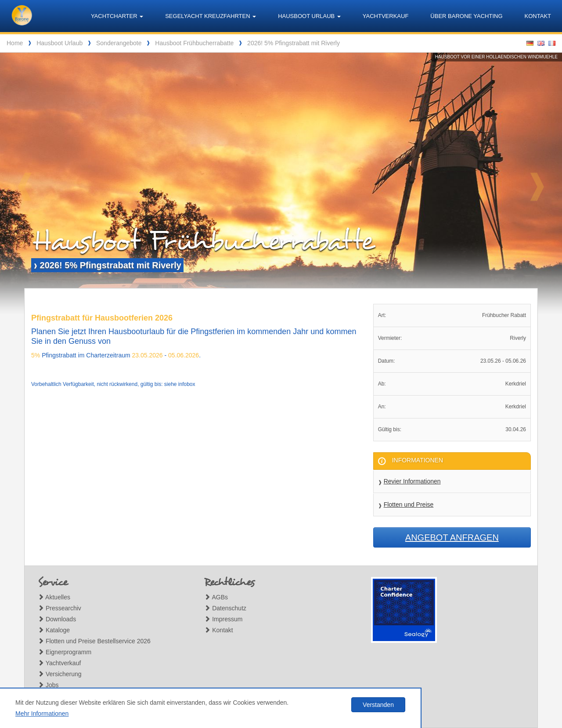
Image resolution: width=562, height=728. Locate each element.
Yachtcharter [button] (117, 16)
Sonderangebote (119, 43)
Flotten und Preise (409, 505)
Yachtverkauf (386, 16)
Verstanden (378, 705)
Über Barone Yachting (466, 16)
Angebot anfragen (452, 537)
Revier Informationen (412, 481)
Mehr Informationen (42, 714)
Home (15, 43)
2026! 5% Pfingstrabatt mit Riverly (294, 43)
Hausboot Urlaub (59, 43)
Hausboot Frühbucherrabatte (194, 43)
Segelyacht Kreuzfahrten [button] (211, 16)
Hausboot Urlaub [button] (309, 16)
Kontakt (538, 16)
